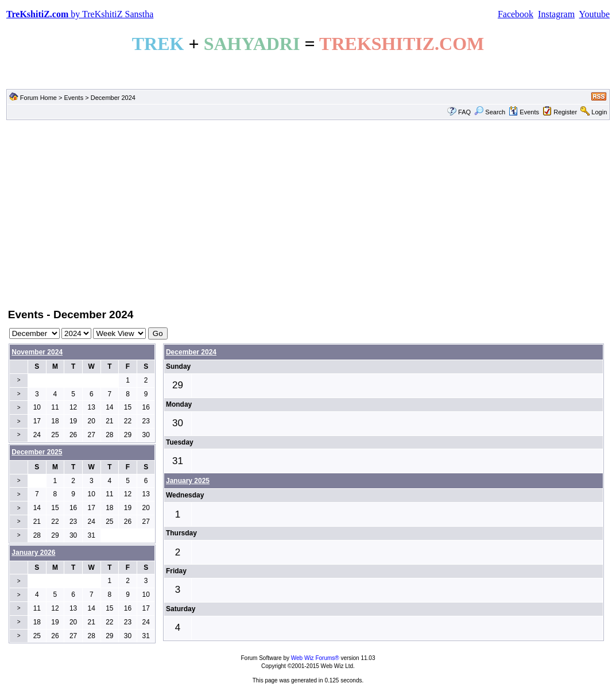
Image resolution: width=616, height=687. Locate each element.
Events (74, 98)
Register (565, 112)
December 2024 (191, 352)
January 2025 (188, 481)
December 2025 (37, 452)
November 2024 (37, 352)
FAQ (464, 112)
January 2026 (33, 553)
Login (599, 112)
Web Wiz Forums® (315, 658)
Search (490, 112)
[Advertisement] (308, 213)
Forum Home (38, 98)
